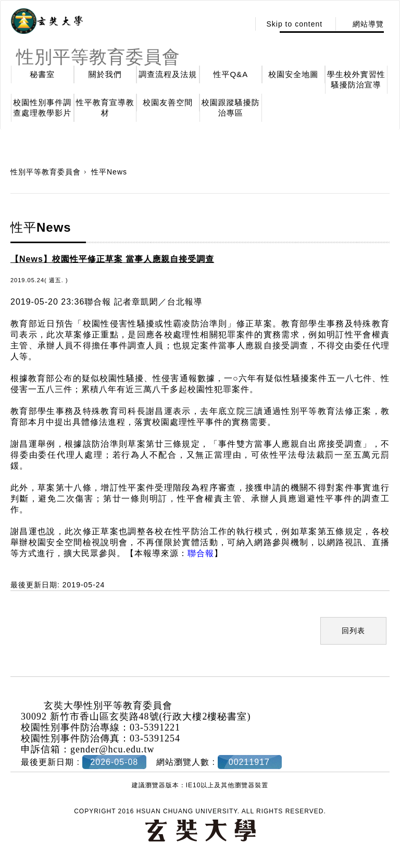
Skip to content (294, 24)
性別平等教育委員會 (46, 172)
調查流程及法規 (168, 74)
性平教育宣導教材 (105, 108)
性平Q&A (230, 74)
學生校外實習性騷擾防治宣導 (356, 79)
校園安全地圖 (293, 74)
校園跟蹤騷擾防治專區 (231, 108)
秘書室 (42, 74)
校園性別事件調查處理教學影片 (42, 108)
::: (239, 24)
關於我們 (105, 74)
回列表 (353, 631)
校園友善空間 (168, 102)
